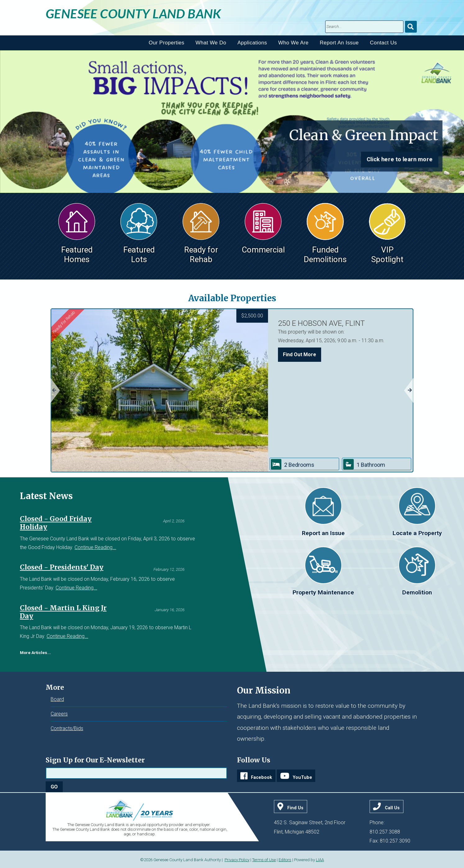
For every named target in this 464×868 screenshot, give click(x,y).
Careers (59, 714)
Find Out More (300, 354)
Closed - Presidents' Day (62, 567)
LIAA (320, 860)
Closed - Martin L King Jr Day (63, 612)
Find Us (295, 808)
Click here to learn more (400, 159)
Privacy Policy (237, 860)
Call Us (392, 808)
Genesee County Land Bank (133, 14)
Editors (285, 860)
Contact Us (383, 43)
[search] (364, 27)
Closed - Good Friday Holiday (56, 523)
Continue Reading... (95, 547)
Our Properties (167, 43)
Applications (252, 43)
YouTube (303, 777)
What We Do (211, 43)
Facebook (262, 777)
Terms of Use (264, 860)
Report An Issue (339, 43)
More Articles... (35, 652)
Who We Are (293, 43)
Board (57, 699)
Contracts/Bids (67, 728)
